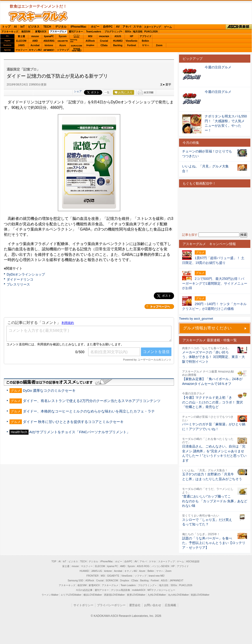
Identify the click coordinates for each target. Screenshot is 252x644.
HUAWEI (118, 41)
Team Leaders (128, 585)
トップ (6, 27)
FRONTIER (104, 36)
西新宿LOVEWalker (114, 595)
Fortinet (132, 45)
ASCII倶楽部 (239, 27)
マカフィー (21, 50)
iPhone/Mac (79, 27)
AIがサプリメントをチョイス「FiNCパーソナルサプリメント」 (80, 432)
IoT (23, 27)
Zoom (159, 45)
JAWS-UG (97, 571)
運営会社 (135, 605)
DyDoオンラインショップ (26, 274)
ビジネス (34, 27)
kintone (49, 45)
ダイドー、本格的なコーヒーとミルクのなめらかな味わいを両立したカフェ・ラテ (89, 411)
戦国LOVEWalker (200, 595)
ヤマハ (145, 45)
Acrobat (35, 45)
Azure (63, 45)
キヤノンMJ (35, 50)
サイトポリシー (83, 605)
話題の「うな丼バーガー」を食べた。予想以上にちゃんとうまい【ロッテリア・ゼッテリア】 (214, 543)
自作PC (108, 27)
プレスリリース (18, 284)
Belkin (145, 41)
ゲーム (168, 27)
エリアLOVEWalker (71, 595)
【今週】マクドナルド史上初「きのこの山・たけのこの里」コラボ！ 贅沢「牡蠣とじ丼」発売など (213, 402)
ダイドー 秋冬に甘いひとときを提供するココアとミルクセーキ (73, 422)
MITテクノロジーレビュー (161, 590)
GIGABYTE (63, 41)
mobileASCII (139, 590)
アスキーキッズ (10, 32)
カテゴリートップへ (159, 307)
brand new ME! (157, 576)
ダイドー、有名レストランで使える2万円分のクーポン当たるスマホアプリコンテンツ (92, 401)
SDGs (128, 32)
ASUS (118, 36)
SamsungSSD (74, 41)
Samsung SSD (76, 581)
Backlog (118, 45)
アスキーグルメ (58, 32)
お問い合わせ (153, 605)
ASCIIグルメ (38, 16)
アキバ (127, 27)
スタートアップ (152, 27)
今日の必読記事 (84, 590)
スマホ (137, 27)
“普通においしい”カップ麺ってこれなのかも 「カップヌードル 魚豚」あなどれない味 (215, 501)
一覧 (107, 92)
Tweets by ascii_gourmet (196, 319)
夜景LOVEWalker (136, 595)
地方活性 (138, 32)
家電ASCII (41, 32)
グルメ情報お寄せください (207, 328)
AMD (35, 41)
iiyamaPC (49, 36)
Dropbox (90, 45)
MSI (90, 36)
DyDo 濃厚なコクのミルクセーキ (49, 390)
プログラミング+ (113, 32)
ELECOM (21, 41)
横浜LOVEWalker (93, 595)
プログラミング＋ (147, 585)
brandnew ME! (77, 50)
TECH (47, 27)
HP (132, 36)
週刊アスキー (76, 32)
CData (104, 45)
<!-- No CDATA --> (215, 210)
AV (118, 27)
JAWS (21, 45)
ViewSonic (132, 41)
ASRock (90, 41)
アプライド (145, 36)
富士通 (21, 36)
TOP (54, 561)
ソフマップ (63, 50)
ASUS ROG (49, 41)
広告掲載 (170, 605)
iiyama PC (113, 566)
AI (15, 27)
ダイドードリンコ (20, 279)
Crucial (104, 41)
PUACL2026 (151, 32)
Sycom (63, 36)
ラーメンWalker (50, 595)
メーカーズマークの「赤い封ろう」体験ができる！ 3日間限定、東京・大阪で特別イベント (213, 357)
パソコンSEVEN (77, 36)
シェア (78, 91)
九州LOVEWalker (157, 595)
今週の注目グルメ (218, 67)
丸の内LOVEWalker (178, 595)
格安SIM (26, 32)
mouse (35, 36)
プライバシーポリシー (111, 605)
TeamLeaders (94, 32)
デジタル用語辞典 (121, 590)
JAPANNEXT (49, 50)
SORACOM (112, 581)
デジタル (61, 27)
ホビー (95, 27)
